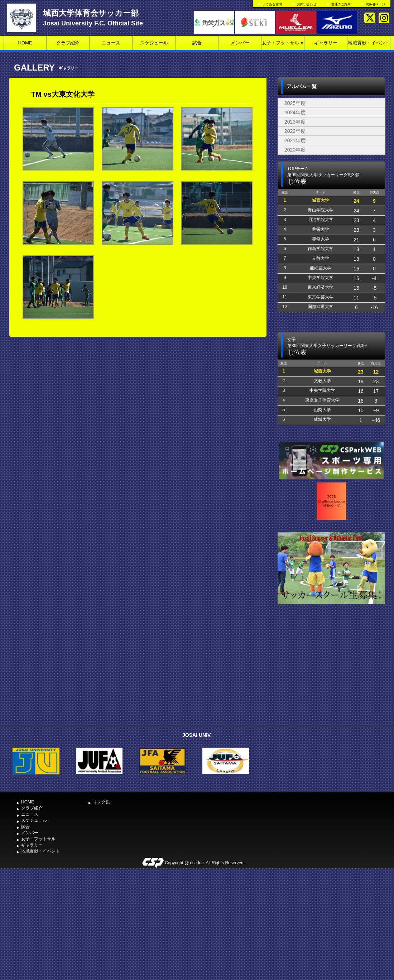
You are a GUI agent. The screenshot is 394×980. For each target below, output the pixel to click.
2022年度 (295, 131)
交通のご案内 (341, 4)
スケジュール (154, 43)
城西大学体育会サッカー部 (91, 13)
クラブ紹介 (68, 43)
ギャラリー (326, 43)
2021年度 (295, 140)
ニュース (111, 43)
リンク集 (101, 802)
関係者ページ (375, 4)
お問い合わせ (307, 4)
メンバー (240, 43)
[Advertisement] (331, 668)
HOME (25, 43)
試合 (197, 43)
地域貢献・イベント (369, 43)
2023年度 (295, 122)
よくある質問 (272, 4)
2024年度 (295, 112)
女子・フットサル (283, 43)
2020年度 (295, 150)
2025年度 (295, 103)
